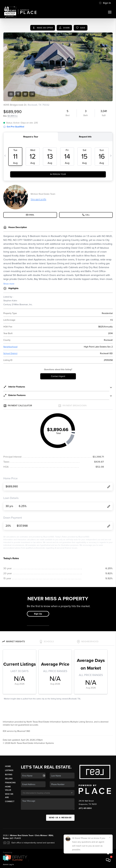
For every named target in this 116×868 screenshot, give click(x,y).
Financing (10, 783)
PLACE (18, 838)
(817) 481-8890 (85, 808)
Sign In (105, 3)
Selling (9, 779)
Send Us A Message (60, 818)
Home (8, 766)
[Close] (110, 837)
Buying (9, 775)
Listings (9, 770)
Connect (10, 801)
